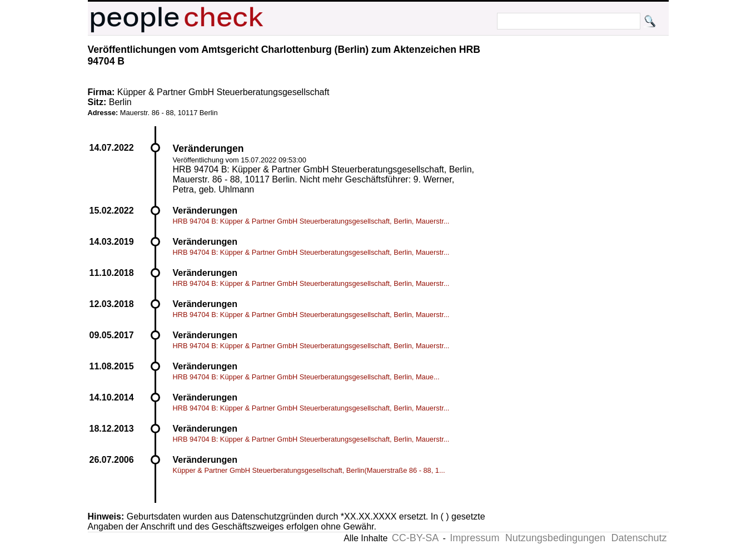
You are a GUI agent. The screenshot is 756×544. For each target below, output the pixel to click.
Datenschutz (639, 538)
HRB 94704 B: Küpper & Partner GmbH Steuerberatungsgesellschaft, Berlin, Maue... (306, 377)
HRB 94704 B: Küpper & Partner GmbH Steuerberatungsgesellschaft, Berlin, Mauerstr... (311, 221)
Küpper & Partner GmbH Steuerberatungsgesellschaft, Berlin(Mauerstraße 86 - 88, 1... (309, 470)
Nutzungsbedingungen (555, 538)
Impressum (474, 538)
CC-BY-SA (415, 538)
